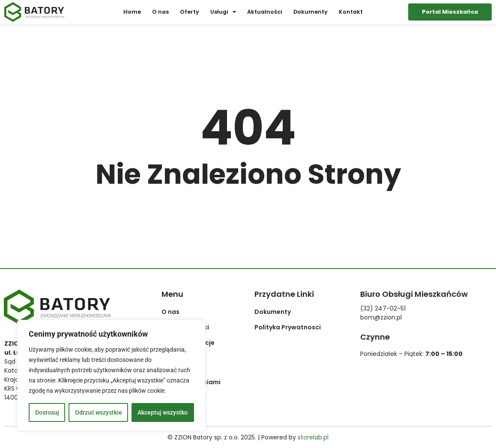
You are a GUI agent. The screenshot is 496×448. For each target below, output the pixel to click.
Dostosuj (47, 412)
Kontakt (351, 12)
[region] (111, 376)
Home (132, 12)
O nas (160, 12)
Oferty (190, 12)
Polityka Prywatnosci (288, 327)
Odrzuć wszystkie (99, 412)
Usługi (223, 12)
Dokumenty (311, 12)
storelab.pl (313, 437)
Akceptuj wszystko (163, 412)
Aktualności (265, 12)
